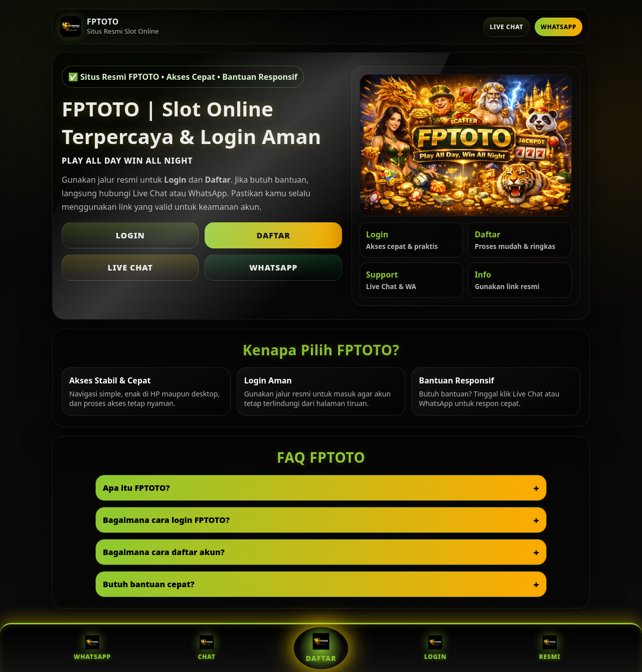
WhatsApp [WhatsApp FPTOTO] (92, 648)
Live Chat (506, 27)
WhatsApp (558, 27)
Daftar (273, 235)
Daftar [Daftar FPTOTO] (321, 648)
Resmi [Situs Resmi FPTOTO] (550, 648)
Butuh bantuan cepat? (149, 584)
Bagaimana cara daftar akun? (164, 552)
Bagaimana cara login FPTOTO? (166, 520)
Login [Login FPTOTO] (435, 648)
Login (130, 235)
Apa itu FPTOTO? (136, 488)
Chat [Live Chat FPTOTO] (206, 648)
